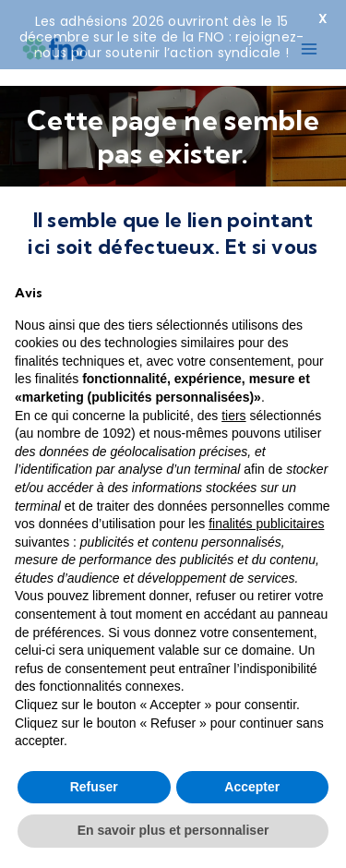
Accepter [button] (252, 787)
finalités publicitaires (266, 524)
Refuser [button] (94, 787)
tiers (233, 416)
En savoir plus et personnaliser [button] (173, 830)
